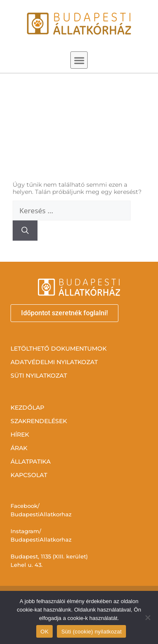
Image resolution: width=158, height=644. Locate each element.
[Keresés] (25, 231)
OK (44, 632)
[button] (79, 60)
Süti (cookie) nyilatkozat (91, 632)
